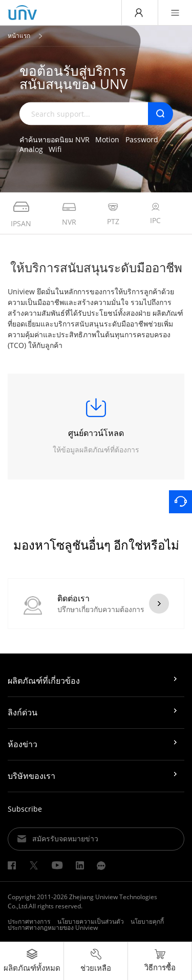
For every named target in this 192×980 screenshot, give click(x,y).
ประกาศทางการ (29, 921)
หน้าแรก (19, 36)
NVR (82, 139)
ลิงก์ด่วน (23, 712)
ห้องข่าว (23, 744)
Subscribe (25, 809)
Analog (31, 149)
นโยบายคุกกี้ (147, 921)
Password (142, 139)
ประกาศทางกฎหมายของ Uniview (53, 928)
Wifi (55, 149)
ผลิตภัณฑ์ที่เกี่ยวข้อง (44, 681)
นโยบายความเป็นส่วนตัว (91, 921)
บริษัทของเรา (31, 776)
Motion (107, 139)
